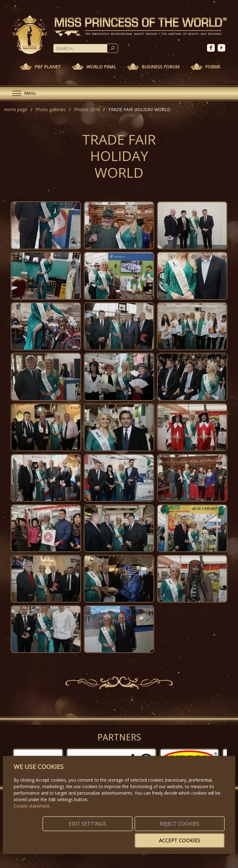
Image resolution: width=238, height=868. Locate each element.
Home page (15, 109)
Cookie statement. (32, 815)
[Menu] (21, 93)
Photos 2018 (87, 109)
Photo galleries (51, 109)
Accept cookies (194, 837)
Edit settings (71, 837)
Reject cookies (132, 837)
